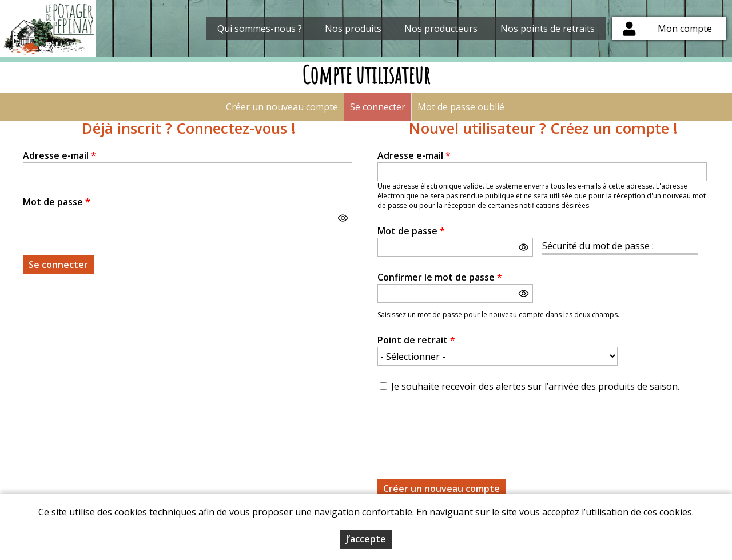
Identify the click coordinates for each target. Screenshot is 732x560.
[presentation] (464, 429)
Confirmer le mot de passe (440, 277)
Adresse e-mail (59, 155)
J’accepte (366, 539)
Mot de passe (57, 202)
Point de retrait (416, 340)
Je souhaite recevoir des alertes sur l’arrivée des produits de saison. (535, 386)
